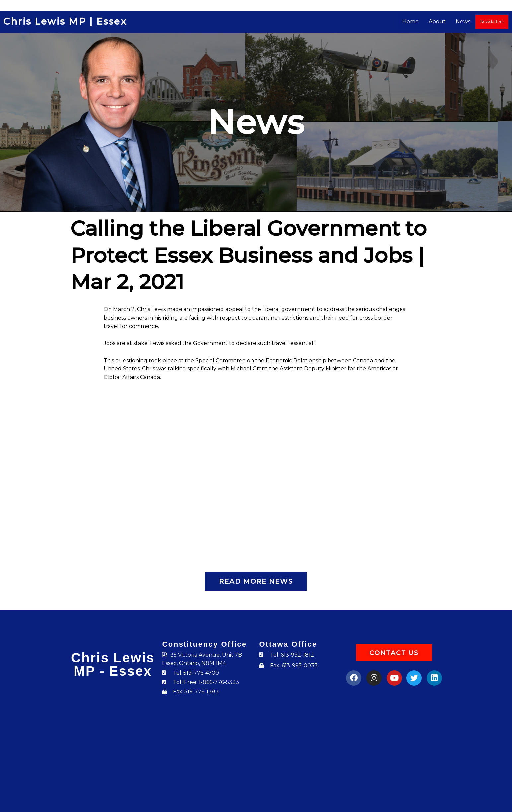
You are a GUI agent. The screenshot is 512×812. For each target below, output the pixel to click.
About (438, 21)
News (463, 21)
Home (411, 21)
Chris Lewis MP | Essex (66, 22)
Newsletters (492, 21)
